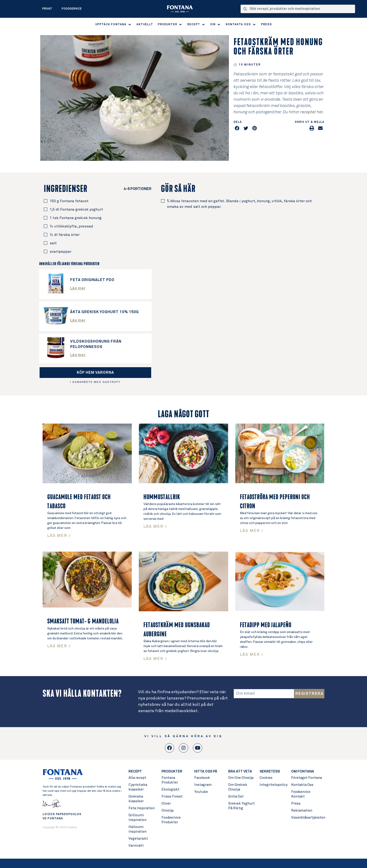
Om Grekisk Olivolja (238, 787)
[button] (114, 25)
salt (53, 243)
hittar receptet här (306, 112)
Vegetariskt (138, 839)
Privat (47, 9)
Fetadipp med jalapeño (266, 625)
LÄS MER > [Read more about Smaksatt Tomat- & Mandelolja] (59, 646)
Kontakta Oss (302, 785)
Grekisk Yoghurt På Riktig (241, 806)
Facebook (202, 778)
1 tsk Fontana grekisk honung (76, 218)
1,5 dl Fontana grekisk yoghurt (76, 209)
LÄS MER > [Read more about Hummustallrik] (155, 527)
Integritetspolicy (273, 785)
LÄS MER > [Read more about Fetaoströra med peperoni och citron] (252, 531)
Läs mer (78, 288)
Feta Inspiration (142, 808)
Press (296, 804)
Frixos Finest (172, 797)
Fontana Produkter (170, 780)
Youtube (201, 792)
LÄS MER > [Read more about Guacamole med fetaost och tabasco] (59, 536)
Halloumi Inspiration (138, 829)
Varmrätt (136, 846)
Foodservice (72, 9)
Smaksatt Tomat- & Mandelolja (83, 621)
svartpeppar (61, 252)
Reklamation (302, 811)
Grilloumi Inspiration (138, 818)
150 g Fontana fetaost (69, 201)
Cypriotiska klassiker (138, 787)
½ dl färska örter (65, 235)
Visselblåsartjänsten (308, 818)
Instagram (203, 785)
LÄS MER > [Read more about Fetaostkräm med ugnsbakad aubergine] (155, 659)
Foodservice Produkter (171, 820)
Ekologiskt (171, 789)
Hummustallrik (162, 497)
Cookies (266, 778)
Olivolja (167, 811)
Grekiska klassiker (136, 799)
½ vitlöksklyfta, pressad (71, 226)
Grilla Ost (236, 797)
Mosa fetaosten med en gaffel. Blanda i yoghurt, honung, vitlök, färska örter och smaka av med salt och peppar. (239, 204)
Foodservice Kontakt (301, 794)
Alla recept (137, 778)
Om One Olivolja (241, 778)
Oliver (166, 804)
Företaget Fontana (306, 778)
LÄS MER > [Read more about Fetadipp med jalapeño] (252, 655)
